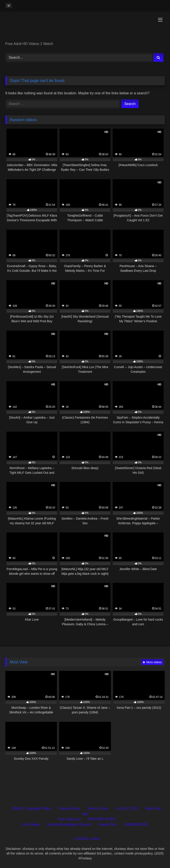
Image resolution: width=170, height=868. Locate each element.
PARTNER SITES (102, 819)
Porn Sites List (69, 819)
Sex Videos (31, 824)
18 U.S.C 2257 (127, 809)
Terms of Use (98, 809)
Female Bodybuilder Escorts (69, 824)
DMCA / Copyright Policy (32, 809)
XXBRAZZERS (136, 824)
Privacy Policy (69, 809)
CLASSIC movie (87, 839)
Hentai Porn (108, 824)
